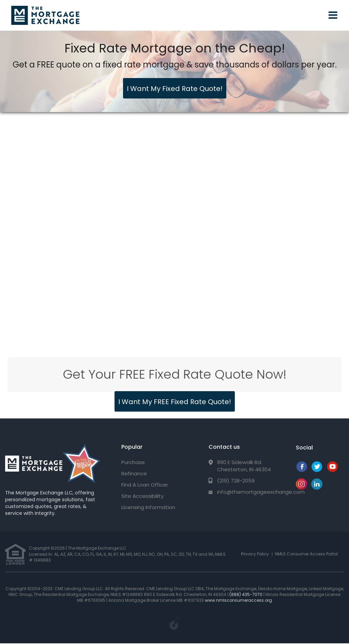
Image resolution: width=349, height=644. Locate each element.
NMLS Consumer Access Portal (306, 554)
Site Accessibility (142, 496)
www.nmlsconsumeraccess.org (238, 600)
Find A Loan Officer (145, 485)
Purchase (133, 462)
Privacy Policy (255, 554)
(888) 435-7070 (246, 594)
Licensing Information (148, 507)
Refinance (134, 473)
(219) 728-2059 (236, 481)
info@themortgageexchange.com (261, 492)
